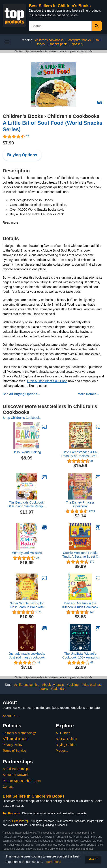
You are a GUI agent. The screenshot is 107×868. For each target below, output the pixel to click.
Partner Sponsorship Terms (22, 781)
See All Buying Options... (21, 394)
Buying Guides (66, 745)
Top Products (12, 813)
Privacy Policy (12, 745)
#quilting (73, 685)
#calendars (59, 689)
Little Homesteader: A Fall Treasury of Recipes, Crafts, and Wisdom (80, 454)
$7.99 (8, 143)
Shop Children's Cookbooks (22, 418)
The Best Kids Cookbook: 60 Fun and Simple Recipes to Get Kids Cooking (27, 504)
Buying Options (22, 155)
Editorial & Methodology (19, 733)
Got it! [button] (93, 860)
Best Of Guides (66, 739)
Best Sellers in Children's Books (60, 6)
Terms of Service (14, 751)
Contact (8, 787)
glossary (77, 44)
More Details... (88, 394)
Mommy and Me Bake (27, 553)
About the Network (16, 775)
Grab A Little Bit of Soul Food (47, 381)
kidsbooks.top (20, 821)
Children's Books (23, 116)
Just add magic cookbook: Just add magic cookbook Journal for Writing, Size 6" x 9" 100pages (27, 656)
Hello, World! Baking (27, 452)
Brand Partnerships (16, 769)
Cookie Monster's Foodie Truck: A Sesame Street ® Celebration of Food (80, 555)
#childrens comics (27, 685)
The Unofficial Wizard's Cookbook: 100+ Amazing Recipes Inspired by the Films (80, 656)
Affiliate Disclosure (16, 739)
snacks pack (58, 44)
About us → (11, 716)
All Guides (63, 733)
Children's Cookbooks (74, 116)
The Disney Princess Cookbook (80, 504)
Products (62, 751)
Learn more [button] (53, 862)
